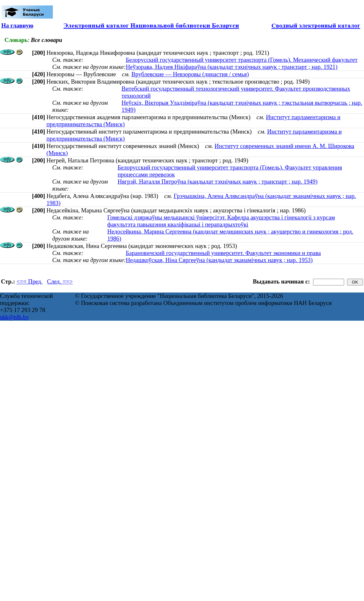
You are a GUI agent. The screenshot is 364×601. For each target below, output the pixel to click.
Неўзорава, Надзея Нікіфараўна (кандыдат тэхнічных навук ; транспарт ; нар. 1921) (232, 67)
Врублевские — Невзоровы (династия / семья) (190, 74)
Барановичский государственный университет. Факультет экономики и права (223, 253)
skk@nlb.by (14, 317)
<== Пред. (30, 281)
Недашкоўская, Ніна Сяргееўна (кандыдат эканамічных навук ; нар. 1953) (219, 260)
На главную (17, 25)
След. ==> (60, 281)
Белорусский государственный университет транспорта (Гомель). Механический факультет (241, 60)
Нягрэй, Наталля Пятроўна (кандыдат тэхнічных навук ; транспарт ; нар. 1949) (218, 181)
